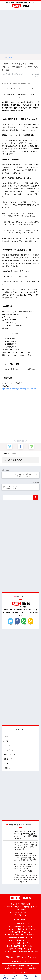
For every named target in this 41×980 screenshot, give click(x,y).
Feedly (24, 625)
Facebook (17, 625)
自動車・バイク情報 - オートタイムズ (21, 949)
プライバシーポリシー (13, 907)
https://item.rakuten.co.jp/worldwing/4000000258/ (19, 389)
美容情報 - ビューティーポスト (21, 938)
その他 (6, 763)
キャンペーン (8, 750)
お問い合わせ (21, 910)
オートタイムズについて (21, 904)
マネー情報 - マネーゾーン (21, 943)
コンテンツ (8, 759)
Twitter (10, 625)
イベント (7, 745)
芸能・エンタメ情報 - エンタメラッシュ (21, 929)
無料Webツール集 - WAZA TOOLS (21, 965)
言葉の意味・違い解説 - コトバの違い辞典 (21, 968)
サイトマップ (21, 915)
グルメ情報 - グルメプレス (21, 924)
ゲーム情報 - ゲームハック (21, 932)
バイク (6, 741)
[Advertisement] (20, 32)
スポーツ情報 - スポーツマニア (21, 940)
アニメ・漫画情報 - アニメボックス (21, 926)
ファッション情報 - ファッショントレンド (21, 935)
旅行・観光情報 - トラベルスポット (21, 946)
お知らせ (7, 768)
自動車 (14, 453)
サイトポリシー (32, 907)
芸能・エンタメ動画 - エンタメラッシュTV (21, 957)
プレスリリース (9, 754)
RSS (31, 625)
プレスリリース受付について (21, 912)
